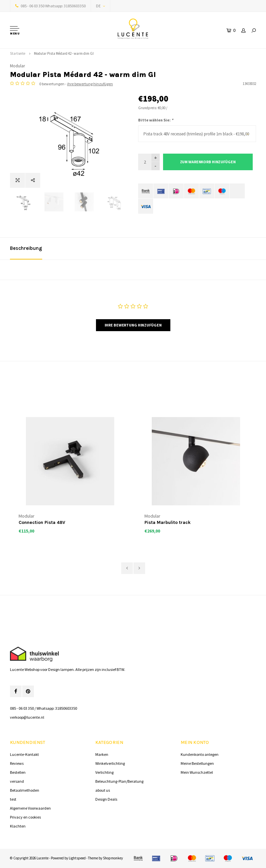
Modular (17, 66)
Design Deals (106, 799)
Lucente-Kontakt (24, 754)
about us (103, 790)
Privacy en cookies (25, 817)
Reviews (17, 763)
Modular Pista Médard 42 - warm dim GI (64, 53)
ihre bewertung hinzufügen (90, 84)
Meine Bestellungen (197, 763)
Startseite (18, 53)
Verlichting (104, 772)
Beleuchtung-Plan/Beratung (119, 781)
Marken (102, 754)
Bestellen (18, 772)
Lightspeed (77, 858)
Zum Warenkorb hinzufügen (208, 162)
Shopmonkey (113, 858)
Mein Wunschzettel (197, 772)
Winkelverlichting (110, 763)
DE (100, 6)
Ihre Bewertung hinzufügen (133, 325)
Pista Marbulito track (168, 522)
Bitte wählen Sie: (156, 120)
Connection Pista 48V (42, 522)
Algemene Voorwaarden (30, 808)
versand (17, 781)
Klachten (18, 826)
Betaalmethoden (25, 790)
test (13, 799)
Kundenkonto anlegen (200, 754)
